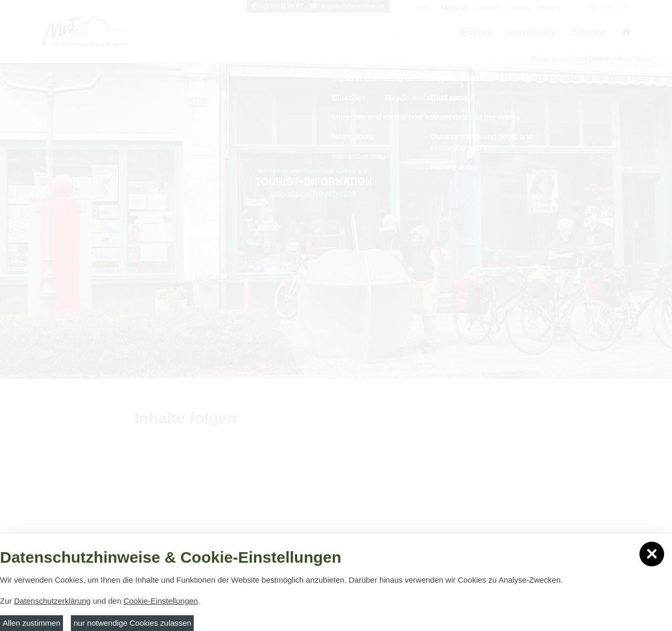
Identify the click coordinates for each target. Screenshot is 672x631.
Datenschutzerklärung (52, 601)
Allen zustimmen (31, 623)
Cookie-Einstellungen (161, 601)
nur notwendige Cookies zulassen (132, 623)
